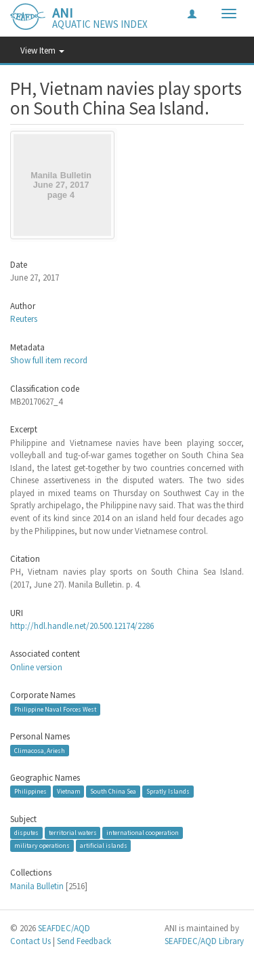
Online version (36, 667)
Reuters (24, 319)
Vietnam (69, 791)
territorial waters (73, 833)
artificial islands (104, 845)
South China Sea (113, 791)
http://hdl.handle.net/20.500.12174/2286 (82, 626)
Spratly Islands (168, 791)
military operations (42, 845)
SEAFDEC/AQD (64, 928)
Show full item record (49, 360)
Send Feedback (84, 941)
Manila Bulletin (37, 886)
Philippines (30, 791)
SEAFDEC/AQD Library (204, 941)
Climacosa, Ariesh (40, 750)
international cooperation (143, 833)
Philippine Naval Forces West (55, 709)
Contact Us (30, 941)
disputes (26, 833)
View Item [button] (42, 50)
